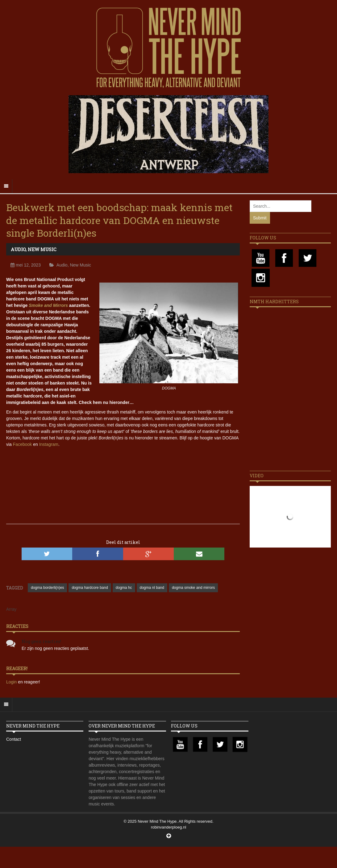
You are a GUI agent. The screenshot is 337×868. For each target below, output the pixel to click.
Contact (14, 739)
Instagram (49, 444)
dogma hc (124, 588)
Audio (18, 249)
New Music (42, 249)
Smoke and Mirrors (48, 305)
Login (12, 682)
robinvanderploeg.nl (168, 827)
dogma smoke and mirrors (193, 588)
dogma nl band (152, 588)
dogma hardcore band (90, 588)
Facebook (22, 444)
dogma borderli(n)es (47, 588)
